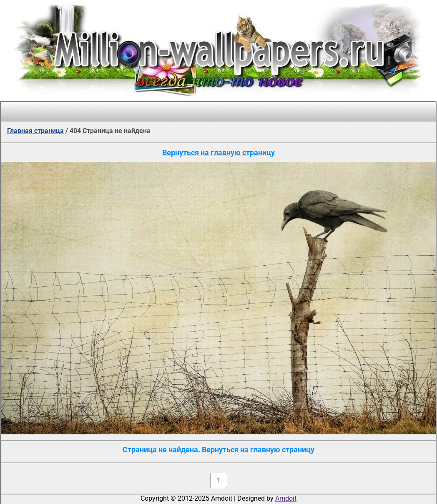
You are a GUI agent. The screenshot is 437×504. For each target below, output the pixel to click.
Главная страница (35, 131)
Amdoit (286, 498)
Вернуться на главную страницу (218, 152)
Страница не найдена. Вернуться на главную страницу (218, 450)
